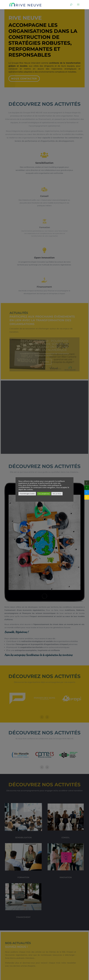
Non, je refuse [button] (57, 494)
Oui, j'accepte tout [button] (44, 494)
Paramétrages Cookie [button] (27, 494)
